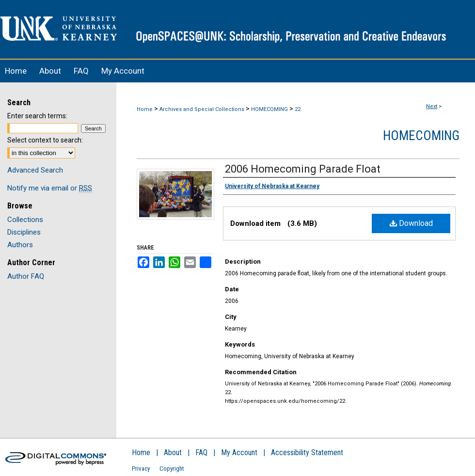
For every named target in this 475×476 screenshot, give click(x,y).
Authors (20, 245)
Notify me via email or (50, 188)
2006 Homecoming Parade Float (303, 169)
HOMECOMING (269, 109)
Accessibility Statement (307, 452)
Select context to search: (45, 140)
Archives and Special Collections (202, 109)
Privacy (141, 468)
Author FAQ (26, 276)
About (173, 452)
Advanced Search (35, 170)
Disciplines (24, 232)
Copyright (172, 468)
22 (298, 109)
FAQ (201, 452)
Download (411, 223)
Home (145, 109)
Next (432, 106)
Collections (25, 220)
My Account (239, 452)
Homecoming (421, 136)
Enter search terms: (37, 116)
